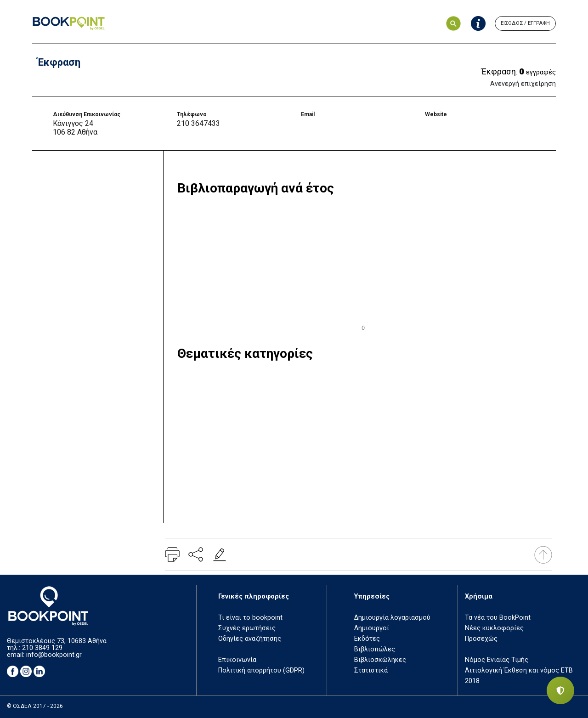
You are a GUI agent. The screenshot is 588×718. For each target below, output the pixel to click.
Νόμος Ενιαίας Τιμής (497, 660)
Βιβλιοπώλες (375, 649)
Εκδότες (367, 639)
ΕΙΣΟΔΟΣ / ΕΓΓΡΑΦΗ (525, 23)
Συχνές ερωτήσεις (247, 628)
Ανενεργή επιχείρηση (523, 84)
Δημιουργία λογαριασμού (392, 618)
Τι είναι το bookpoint (250, 618)
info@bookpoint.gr (54, 655)
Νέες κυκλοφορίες (494, 628)
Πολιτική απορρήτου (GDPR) (261, 670)
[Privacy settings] (560, 690)
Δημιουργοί (372, 628)
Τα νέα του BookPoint (498, 618)
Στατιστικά (371, 670)
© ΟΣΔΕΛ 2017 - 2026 (35, 706)
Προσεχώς (481, 639)
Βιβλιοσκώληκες (380, 660)
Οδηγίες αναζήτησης (250, 639)
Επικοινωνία (237, 660)
